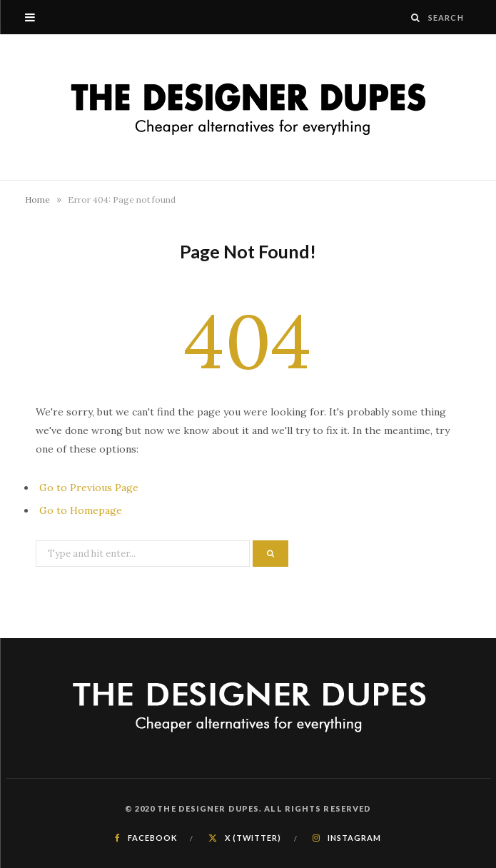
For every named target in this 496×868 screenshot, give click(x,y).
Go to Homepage (81, 510)
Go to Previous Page (89, 488)
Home (37, 200)
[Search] (416, 17)
